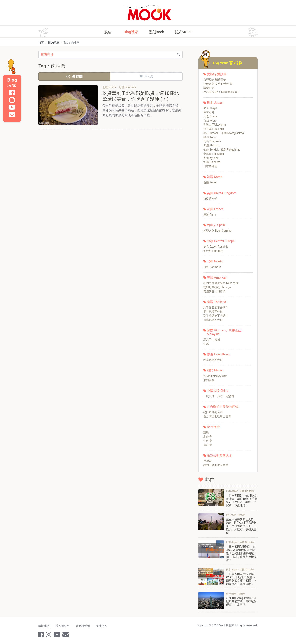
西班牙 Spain (216, 225)
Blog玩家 (131, 32)
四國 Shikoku (211, 145)
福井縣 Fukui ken (214, 129)
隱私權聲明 (83, 626)
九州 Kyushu (211, 158)
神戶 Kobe (210, 137)
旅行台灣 (213, 427)
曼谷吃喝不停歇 (213, 312)
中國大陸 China (218, 391)
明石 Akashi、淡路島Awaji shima (224, 133)
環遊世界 (209, 88)
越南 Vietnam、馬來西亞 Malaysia (224, 332)
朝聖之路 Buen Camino (217, 231)
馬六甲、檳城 (212, 340)
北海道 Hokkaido (214, 154)
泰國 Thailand (216, 302)
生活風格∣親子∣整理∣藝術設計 (221, 92)
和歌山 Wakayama (215, 125)
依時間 (74, 76)
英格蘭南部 (210, 199)
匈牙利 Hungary (213, 251)
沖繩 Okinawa (212, 162)
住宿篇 (207, 461)
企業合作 (102, 626)
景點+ (108, 32)
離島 (206, 432)
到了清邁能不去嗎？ (216, 316)
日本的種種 (210, 166)
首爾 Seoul (210, 182)
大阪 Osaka (210, 116)
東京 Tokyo (210, 108)
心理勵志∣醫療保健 (215, 80)
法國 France (215, 209)
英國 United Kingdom (222, 193)
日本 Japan (215, 103)
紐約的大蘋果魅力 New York (221, 283)
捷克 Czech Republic (216, 247)
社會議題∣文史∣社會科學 (218, 84)
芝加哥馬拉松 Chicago (217, 287)
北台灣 (207, 437)
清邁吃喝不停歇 (213, 320)
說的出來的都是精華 (216, 465)
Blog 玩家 (12, 83)
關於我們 (44, 626)
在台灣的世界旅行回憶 (223, 407)
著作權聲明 (63, 626)
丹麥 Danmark (212, 267)
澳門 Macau (215, 370)
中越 (206, 344)
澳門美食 (209, 380)
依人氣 (146, 76)
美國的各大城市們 (214, 291)
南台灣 (207, 445)
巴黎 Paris (210, 215)
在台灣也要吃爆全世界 (217, 416)
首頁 (41, 43)
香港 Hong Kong (218, 354)
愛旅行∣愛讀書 (217, 74)
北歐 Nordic (215, 261)
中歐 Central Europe (221, 241)
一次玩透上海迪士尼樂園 (219, 396)
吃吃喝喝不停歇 (213, 360)
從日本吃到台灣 (213, 412)
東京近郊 (209, 112)
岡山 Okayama (212, 141)
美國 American (217, 278)
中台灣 (207, 441)
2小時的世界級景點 (215, 376)
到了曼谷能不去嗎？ (216, 307)
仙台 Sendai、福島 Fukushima (222, 150)
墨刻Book (156, 32)
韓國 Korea (214, 177)
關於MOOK (183, 32)
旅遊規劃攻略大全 (220, 455)
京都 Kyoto (210, 121)
